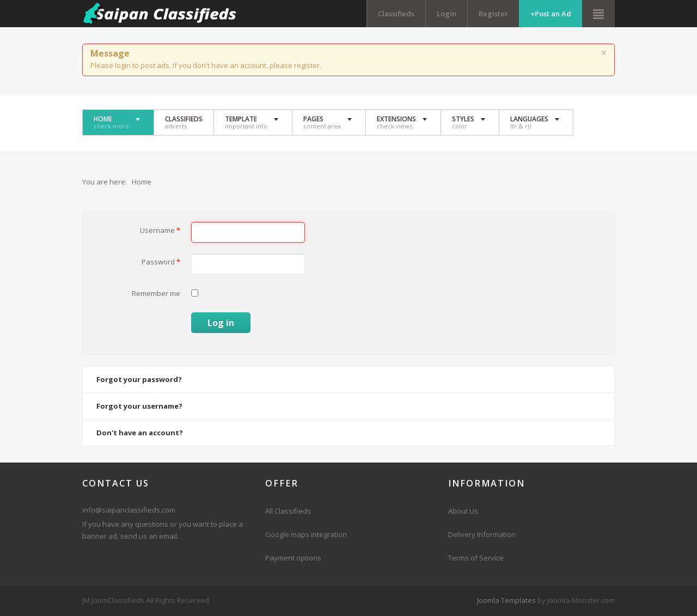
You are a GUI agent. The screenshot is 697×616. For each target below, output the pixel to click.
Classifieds (396, 14)
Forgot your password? (139, 379)
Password (161, 262)
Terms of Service (476, 558)
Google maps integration (306, 534)
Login (447, 14)
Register (493, 14)
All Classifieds (288, 511)
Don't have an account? (140, 433)
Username (160, 230)
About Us (463, 511)
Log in (221, 323)
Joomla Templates (506, 600)
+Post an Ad (551, 14)
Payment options (293, 558)
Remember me (156, 293)
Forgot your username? (139, 406)
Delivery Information (482, 534)
